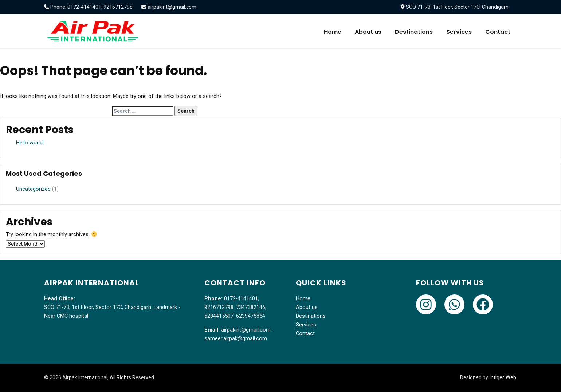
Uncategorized (33, 189)
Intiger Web (503, 378)
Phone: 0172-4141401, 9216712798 (91, 7)
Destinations (414, 32)
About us (368, 32)
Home (333, 32)
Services (459, 32)
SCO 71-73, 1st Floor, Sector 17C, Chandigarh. (458, 7)
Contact (498, 32)
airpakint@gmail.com (172, 7)
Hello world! (30, 143)
